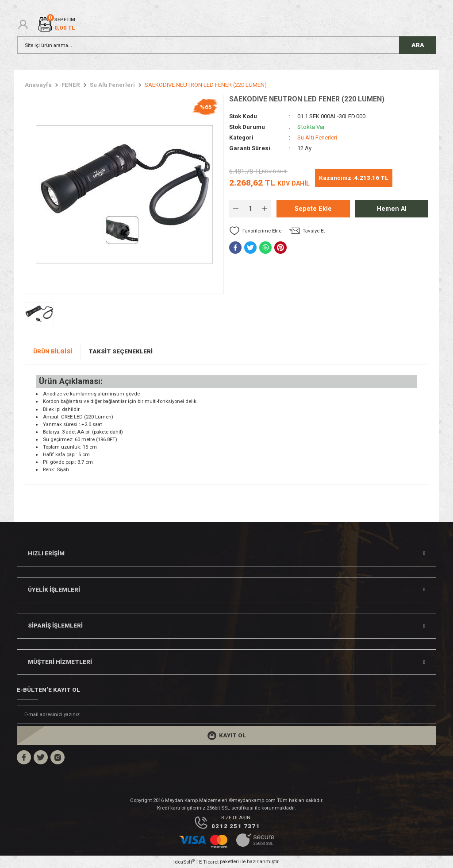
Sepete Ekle (313, 209)
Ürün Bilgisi (53, 351)
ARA (418, 45)
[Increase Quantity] (265, 209)
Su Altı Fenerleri (317, 138)
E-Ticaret (209, 862)
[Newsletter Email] (226, 714)
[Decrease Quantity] (236, 209)
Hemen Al (392, 209)
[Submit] (226, 736)
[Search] (226, 45)
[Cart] (56, 24)
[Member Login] (23, 24)
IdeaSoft (184, 862)
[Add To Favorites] (255, 231)
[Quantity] (250, 209)
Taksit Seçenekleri (121, 351)
